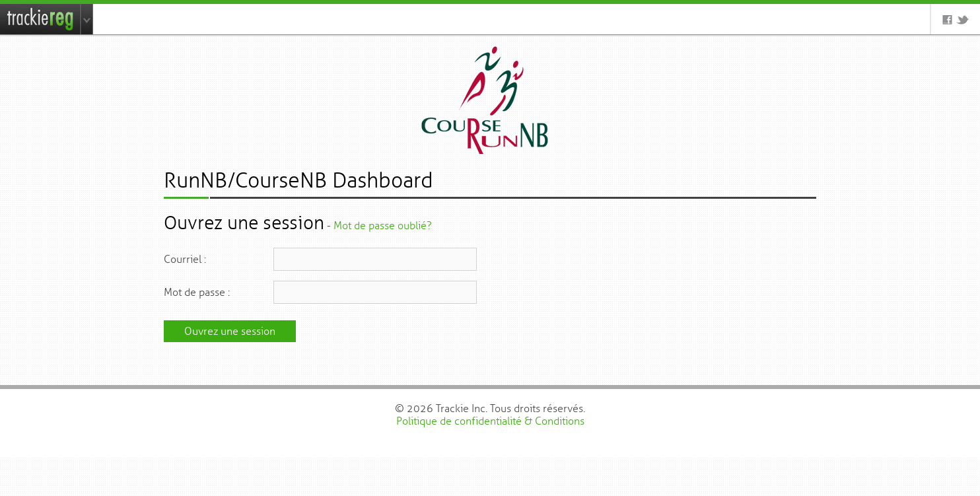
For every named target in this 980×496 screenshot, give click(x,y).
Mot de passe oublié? (383, 226)
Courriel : (185, 259)
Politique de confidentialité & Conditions (490, 421)
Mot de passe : (197, 292)
